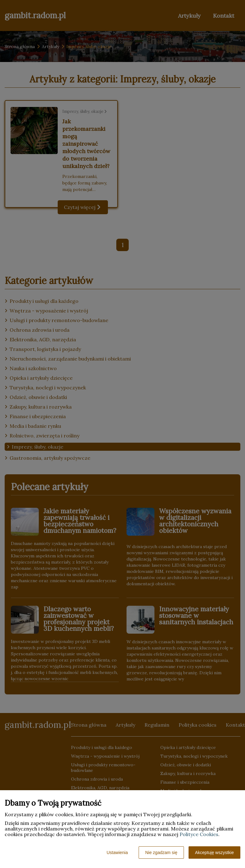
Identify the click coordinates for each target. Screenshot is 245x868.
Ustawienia (117, 852)
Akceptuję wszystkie (214, 852)
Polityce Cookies (199, 834)
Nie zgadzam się (161, 852)
